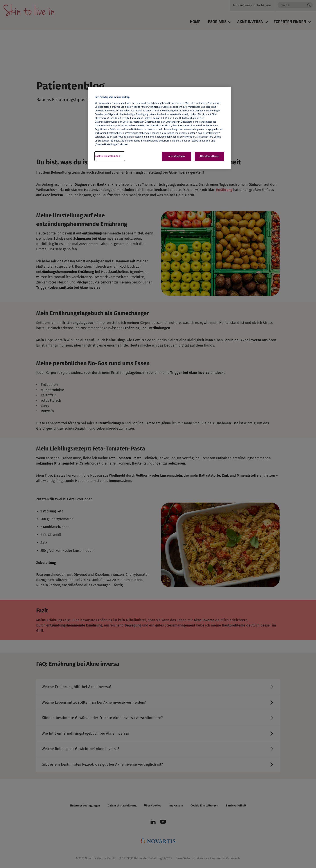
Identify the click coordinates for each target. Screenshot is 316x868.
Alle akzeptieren (209, 156)
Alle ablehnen (176, 156)
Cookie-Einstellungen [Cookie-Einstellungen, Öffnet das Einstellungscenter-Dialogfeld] (107, 156)
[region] (160, 128)
